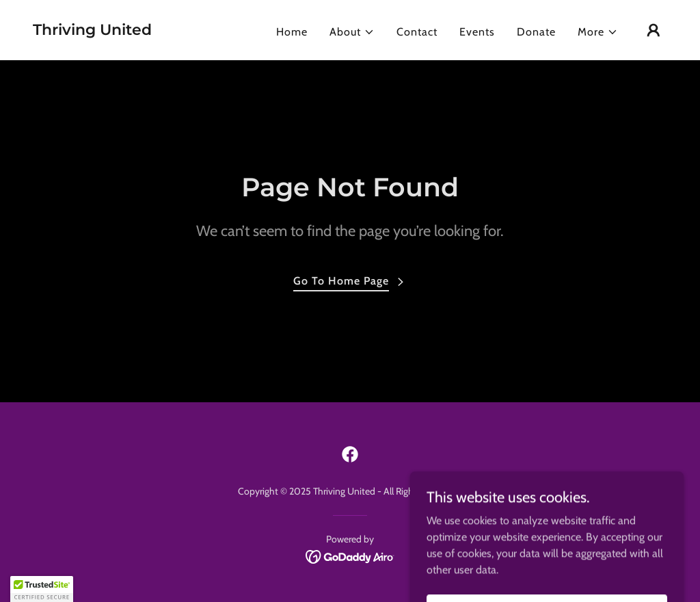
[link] (92, 31)
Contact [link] (417, 32)
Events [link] (477, 32)
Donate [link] (536, 32)
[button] (352, 32)
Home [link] (292, 32)
